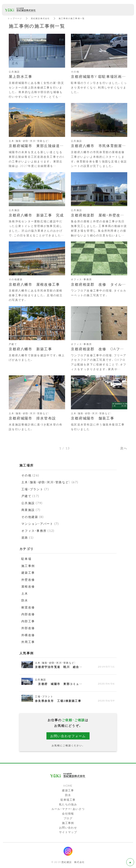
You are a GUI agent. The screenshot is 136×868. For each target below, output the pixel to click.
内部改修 (28, 614)
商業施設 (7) (31, 510)
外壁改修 (28, 580)
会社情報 (68, 813)
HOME (68, 786)
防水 (25, 600)
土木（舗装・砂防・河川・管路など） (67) (50, 482)
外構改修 (28, 635)
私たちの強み (68, 804)
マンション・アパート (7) (40, 524)
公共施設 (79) (32, 503)
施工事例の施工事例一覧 (72, 18)
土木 (25, 593)
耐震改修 (28, 607)
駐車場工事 (68, 800)
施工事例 (28, 566)
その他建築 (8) (33, 517)
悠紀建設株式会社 (40, 18)
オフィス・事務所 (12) (38, 531)
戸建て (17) (30, 496)
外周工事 (28, 642)
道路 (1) (28, 537)
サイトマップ (68, 832)
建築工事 (28, 573)
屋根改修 (28, 586)
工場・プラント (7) (35, 489)
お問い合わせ (68, 827)
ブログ (68, 818)
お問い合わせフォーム (68, 736)
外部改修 (28, 628)
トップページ (15, 18)
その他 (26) (30, 475)
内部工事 (28, 621)
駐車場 (26, 559)
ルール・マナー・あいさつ (68, 809)
